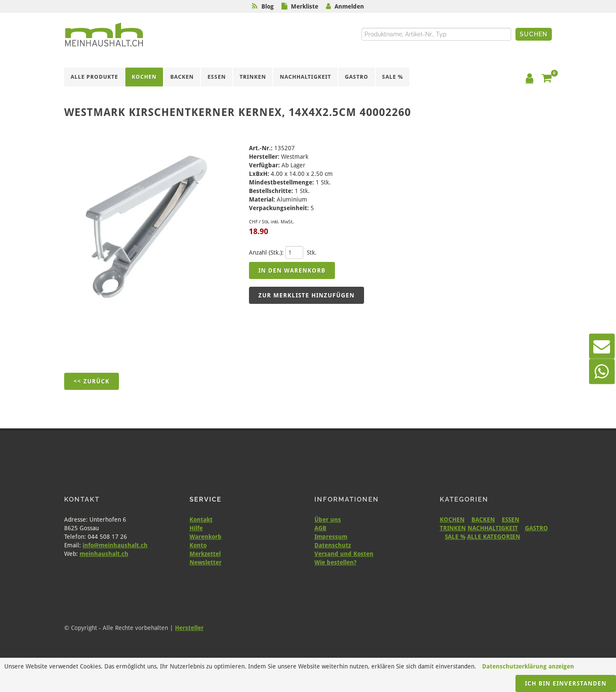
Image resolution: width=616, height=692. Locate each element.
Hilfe (196, 528)
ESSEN (511, 520)
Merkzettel (205, 554)
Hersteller (189, 628)
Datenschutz (333, 545)
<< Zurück (92, 381)
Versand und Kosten (344, 554)
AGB (320, 528)
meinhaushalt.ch (104, 554)
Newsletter (206, 562)
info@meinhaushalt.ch (115, 545)
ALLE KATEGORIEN (494, 537)
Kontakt (201, 520)
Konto (198, 545)
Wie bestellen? (335, 562)
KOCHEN (452, 520)
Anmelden (349, 6)
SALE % (455, 537)
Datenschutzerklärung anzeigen (528, 666)
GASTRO (536, 528)
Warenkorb (206, 537)
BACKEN (483, 520)
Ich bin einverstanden (566, 683)
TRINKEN (453, 528)
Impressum (331, 537)
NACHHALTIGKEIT (493, 528)
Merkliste (305, 6)
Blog (268, 6)
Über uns (328, 520)
